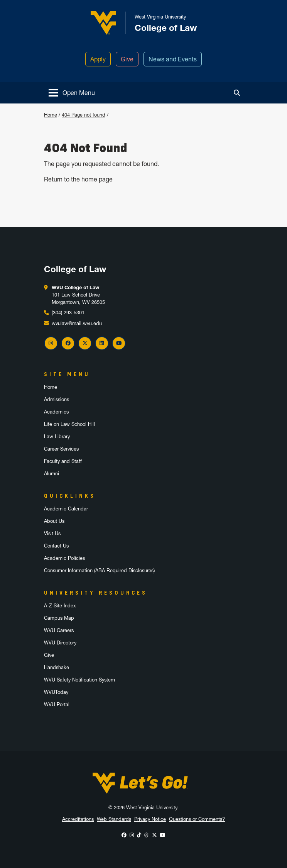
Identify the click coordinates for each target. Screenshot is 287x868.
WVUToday (56, 692)
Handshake (57, 667)
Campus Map (59, 618)
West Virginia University (152, 808)
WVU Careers (59, 630)
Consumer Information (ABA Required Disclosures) (99, 570)
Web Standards (114, 819)
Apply (98, 59)
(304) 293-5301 (68, 313)
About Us (54, 521)
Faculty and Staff (63, 461)
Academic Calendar (66, 509)
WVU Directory (60, 643)
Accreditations (78, 819)
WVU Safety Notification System (79, 680)
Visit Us (52, 533)
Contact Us (56, 546)
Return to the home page (78, 179)
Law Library (57, 437)
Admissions (57, 399)
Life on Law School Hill (69, 424)
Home (51, 115)
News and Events (173, 59)
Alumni (51, 474)
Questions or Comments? (197, 819)
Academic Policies (64, 558)
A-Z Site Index (60, 606)
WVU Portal (57, 704)
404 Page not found (84, 115)
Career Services (61, 449)
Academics (56, 412)
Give (127, 59)
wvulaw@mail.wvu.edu (77, 323)
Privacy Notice (150, 819)
